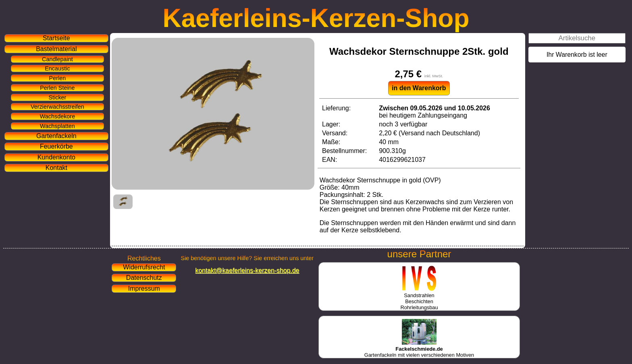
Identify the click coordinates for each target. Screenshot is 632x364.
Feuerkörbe (56, 146)
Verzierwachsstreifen (57, 107)
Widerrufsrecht (144, 267)
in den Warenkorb (419, 88)
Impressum (144, 289)
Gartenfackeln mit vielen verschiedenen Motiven (419, 349)
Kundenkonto (56, 157)
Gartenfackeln (56, 136)
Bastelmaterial (56, 49)
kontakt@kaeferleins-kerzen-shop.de (247, 270)
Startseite (56, 38)
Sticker (57, 97)
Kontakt (56, 168)
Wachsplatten (57, 126)
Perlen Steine (57, 88)
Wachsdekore (57, 116)
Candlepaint (57, 59)
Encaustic (57, 68)
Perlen (58, 78)
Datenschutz (144, 278)
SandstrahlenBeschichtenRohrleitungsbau (419, 298)
